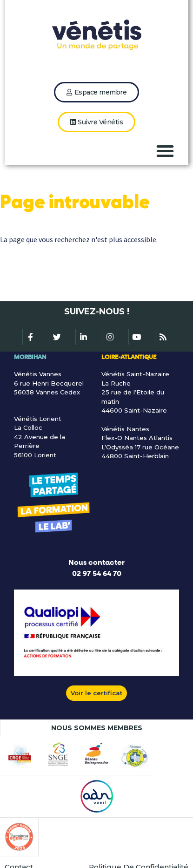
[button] (165, 151)
